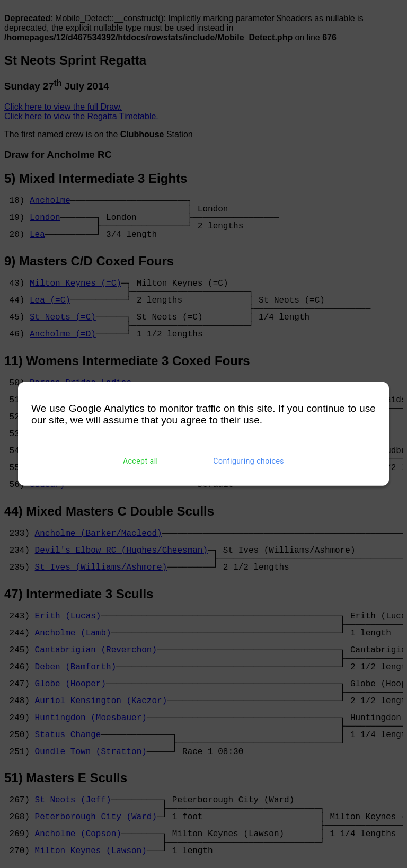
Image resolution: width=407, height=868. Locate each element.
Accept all (141, 461)
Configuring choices (249, 461)
